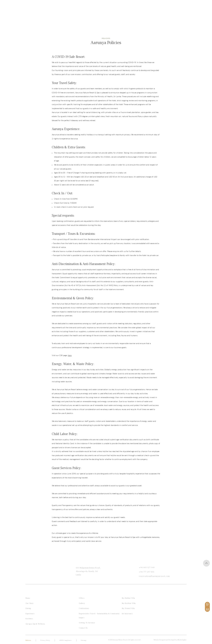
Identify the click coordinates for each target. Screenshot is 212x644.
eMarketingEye (182, 640)
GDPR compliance (66, 640)
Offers (85, 8)
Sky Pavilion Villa (130, 603)
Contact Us (84, 628)
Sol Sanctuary (128, 614)
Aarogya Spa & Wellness (35, 624)
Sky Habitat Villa (129, 598)
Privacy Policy (45, 640)
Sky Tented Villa (129, 608)
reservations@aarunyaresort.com (154, 576)
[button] (13, 8)
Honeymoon (70, 8)
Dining (28, 608)
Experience (30, 614)
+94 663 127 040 (147, 568)
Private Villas (37, 8)
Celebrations (84, 608)
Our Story (30, 603)
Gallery (82, 603)
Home (22, 8)
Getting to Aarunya (87, 623)
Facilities (29, 619)
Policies (28, 640)
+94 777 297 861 (147, 572)
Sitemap (84, 640)
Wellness (54, 8)
